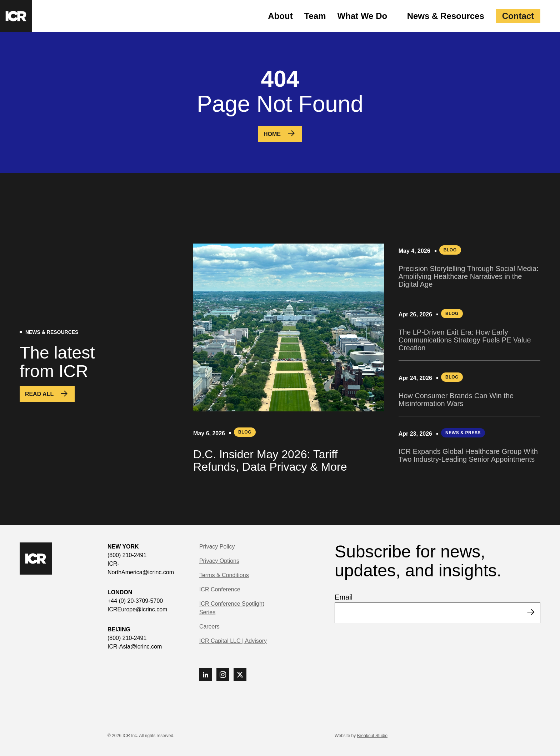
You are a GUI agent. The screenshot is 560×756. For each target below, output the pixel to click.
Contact (518, 16)
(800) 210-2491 (127, 555)
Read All (39, 394)
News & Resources (446, 16)
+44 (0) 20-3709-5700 (135, 601)
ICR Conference (220, 589)
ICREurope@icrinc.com (137, 609)
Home (272, 134)
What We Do (362, 16)
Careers (209, 627)
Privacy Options (219, 561)
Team (315, 16)
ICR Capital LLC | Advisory (233, 641)
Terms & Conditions (224, 575)
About (280, 16)
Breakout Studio (372, 736)
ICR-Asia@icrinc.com (135, 647)
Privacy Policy (217, 547)
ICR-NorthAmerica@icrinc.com (141, 568)
